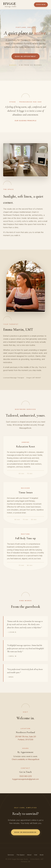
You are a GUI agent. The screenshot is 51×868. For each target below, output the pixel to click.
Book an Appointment (25, 56)
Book (42, 855)
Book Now (41, 5)
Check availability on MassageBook (26, 759)
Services (11, 855)
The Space (20, 855)
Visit (36, 855)
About (29, 855)
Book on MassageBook (25, 832)
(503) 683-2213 (26, 776)
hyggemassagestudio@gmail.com (26, 779)
